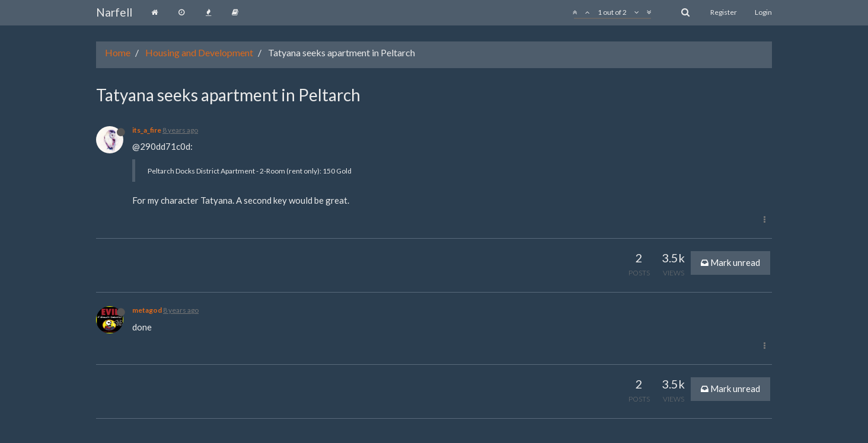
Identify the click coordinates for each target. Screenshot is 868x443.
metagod (147, 310)
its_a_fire (147, 130)
